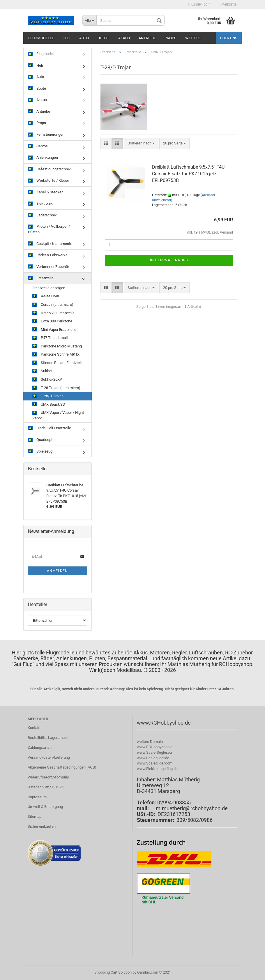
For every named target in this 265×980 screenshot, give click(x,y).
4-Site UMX (46, 296)
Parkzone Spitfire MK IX (56, 355)
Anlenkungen (43, 158)
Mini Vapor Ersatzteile (54, 330)
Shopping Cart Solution (113, 972)
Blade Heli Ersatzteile (50, 428)
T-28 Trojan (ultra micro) (56, 388)
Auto (84, 38)
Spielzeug (40, 452)
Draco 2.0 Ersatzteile (53, 313)
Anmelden (57, 571)
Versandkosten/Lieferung (49, 757)
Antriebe (147, 38)
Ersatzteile (41, 278)
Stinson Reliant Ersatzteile (58, 363)
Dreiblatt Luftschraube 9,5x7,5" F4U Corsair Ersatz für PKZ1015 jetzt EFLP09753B (188, 174)
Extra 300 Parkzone (52, 321)
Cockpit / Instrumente (50, 244)
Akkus (124, 38)
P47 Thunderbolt (50, 338)
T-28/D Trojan (48, 396)
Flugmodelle (41, 38)
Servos (38, 146)
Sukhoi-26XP (47, 380)
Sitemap (35, 816)
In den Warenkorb (169, 260)
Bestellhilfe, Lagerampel (48, 738)
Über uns (229, 38)
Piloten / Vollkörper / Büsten (49, 229)
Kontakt (34, 728)
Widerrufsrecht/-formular (48, 777)
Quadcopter (42, 440)
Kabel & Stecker (45, 192)
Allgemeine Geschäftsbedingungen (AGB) (62, 767)
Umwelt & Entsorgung (45, 807)
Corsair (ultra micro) (53, 305)
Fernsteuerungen (46, 135)
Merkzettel (228, 4)
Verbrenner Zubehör (48, 267)
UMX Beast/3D (49, 405)
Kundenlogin (199, 4)
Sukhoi (42, 371)
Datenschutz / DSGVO (46, 787)
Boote (104, 38)
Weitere (193, 38)
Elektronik (40, 204)
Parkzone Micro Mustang (57, 346)
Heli (67, 38)
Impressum (37, 797)
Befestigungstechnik (49, 169)
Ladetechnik (42, 215)
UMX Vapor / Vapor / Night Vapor (58, 415)
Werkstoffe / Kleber (48, 181)
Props (171, 38)
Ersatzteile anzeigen (49, 288)
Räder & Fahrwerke (48, 255)
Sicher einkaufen (42, 826)
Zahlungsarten (40, 747)
